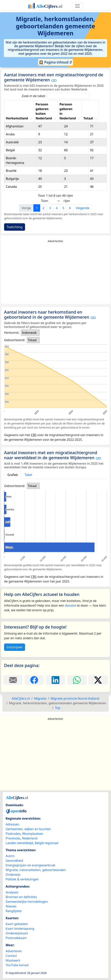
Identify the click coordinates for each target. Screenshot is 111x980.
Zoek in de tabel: (56, 96)
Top (58, 708)
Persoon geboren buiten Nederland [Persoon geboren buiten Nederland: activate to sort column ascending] (45, 111)
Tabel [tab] (28, 475)
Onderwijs (13, 875)
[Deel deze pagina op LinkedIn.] (55, 680)
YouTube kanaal (17, 965)
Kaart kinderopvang (20, 929)
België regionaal (47, 843)
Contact (11, 956)
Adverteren (14, 951)
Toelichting (15, 227)
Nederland (30, 838)
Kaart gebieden (17, 924)
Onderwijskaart (17, 933)
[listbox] (30, 333)
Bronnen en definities (21, 897)
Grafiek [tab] (13, 475)
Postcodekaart (16, 938)
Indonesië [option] (29, 333)
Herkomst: (12, 333)
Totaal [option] (32, 340)
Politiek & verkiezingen (22, 879)
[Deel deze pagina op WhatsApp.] (77, 680)
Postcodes (13, 834)
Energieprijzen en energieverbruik (30, 865)
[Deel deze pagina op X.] (98, 680)
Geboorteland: (15, 340)
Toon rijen (55, 201)
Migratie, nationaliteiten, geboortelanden (36, 870)
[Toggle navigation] (77, 6)
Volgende (83, 208)
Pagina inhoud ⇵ (56, 62)
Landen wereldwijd (19, 843)
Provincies (13, 838)
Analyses (12, 892)
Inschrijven (15, 647)
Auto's (10, 856)
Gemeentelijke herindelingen (27, 902)
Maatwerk (13, 960)
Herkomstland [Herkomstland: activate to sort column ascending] (17, 118)
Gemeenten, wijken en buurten (28, 829)
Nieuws (11, 906)
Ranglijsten (14, 911)
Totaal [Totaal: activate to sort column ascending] (96, 118)
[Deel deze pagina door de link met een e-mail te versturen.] (13, 680)
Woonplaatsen (33, 834)
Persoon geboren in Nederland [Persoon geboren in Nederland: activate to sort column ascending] (73, 114)
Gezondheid (14, 861)
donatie (71, 605)
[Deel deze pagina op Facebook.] (34, 680)
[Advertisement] (55, 274)
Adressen (12, 824)
